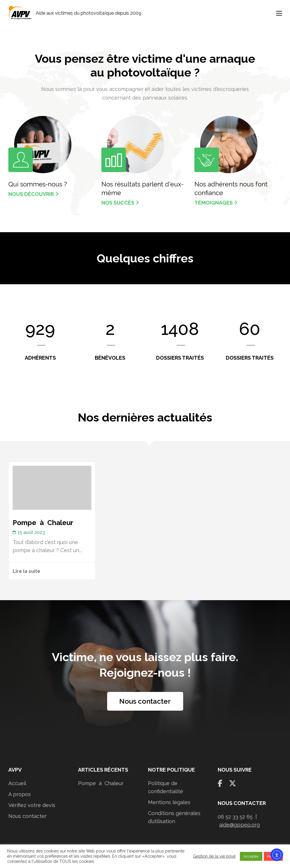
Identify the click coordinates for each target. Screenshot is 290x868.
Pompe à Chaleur (43, 523)
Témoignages (216, 203)
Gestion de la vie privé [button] (214, 856)
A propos (20, 794)
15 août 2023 (31, 532)
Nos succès (120, 203)
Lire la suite (26, 571)
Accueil (17, 783)
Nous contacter (145, 701)
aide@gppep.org (239, 825)
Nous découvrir (33, 194)
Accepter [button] (251, 856)
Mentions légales (169, 802)
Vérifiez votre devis (32, 805)
